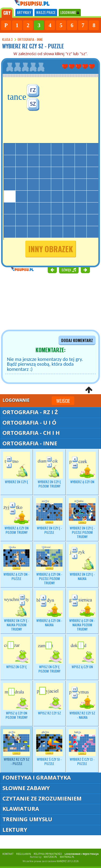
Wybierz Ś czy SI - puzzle (49, 748)
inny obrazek (51, 249)
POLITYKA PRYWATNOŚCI (48, 854)
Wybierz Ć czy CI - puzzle (82, 748)
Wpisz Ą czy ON (82, 653)
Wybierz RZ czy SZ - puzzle (16, 748)
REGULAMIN (24, 854)
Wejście (63, 401)
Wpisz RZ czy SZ (49, 699)
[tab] (7, 13)
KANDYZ (62, 861)
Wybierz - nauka (82, 563)
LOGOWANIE (70, 12)
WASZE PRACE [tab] (46, 12)
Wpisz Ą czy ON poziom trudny (16, 701)
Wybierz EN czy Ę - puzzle (49, 516)
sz (33, 103)
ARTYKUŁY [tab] (24, 12)
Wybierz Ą (16, 516)
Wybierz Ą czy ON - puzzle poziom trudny (49, 565)
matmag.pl (67, 857)
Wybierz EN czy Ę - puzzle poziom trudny (82, 518)
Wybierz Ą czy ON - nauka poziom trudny (82, 611)
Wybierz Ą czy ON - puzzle (16, 563)
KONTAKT (8, 854)
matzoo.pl (50, 857)
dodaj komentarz (77, 340)
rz (33, 89)
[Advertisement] (32, 301)
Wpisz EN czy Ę (16, 653)
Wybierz (16, 468)
